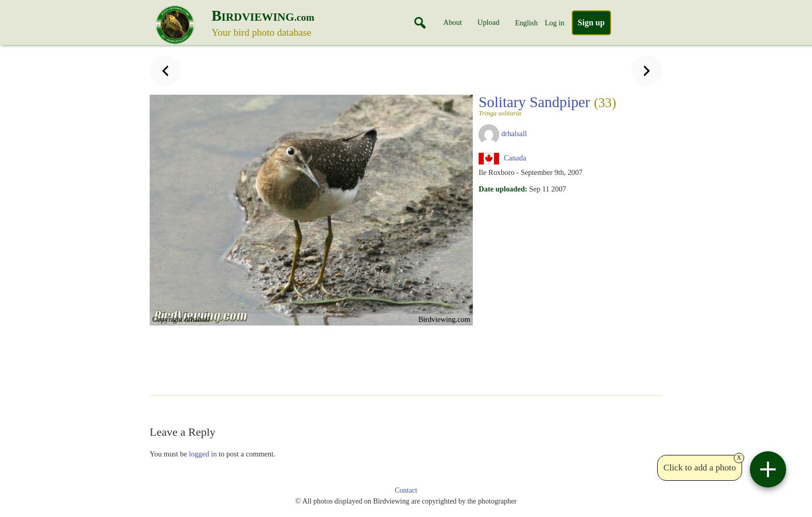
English (526, 23)
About (453, 22)
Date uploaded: (503, 189)
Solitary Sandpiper (547, 105)
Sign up (591, 23)
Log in (555, 23)
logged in (203, 454)
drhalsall (514, 134)
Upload (488, 22)
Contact (406, 490)
